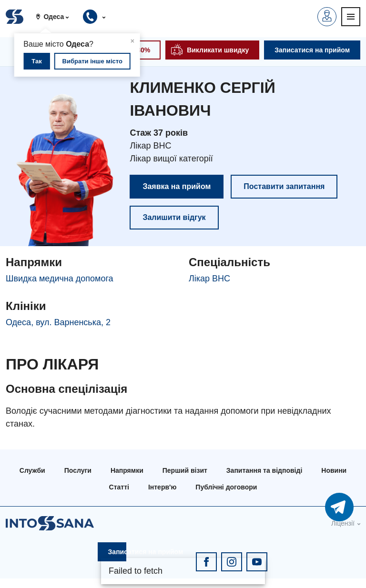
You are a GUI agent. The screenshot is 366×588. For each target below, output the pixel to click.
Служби (32, 470)
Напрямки (127, 470)
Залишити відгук (174, 217)
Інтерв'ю (162, 487)
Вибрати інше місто (92, 61)
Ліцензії (343, 523)
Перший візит (185, 470)
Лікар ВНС (209, 279)
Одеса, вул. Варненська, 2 (58, 322)
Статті (119, 487)
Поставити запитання (284, 186)
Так (36, 61)
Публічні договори (226, 487)
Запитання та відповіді (264, 470)
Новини (334, 470)
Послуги (78, 470)
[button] (56, 17)
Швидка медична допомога (60, 279)
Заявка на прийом (177, 186)
